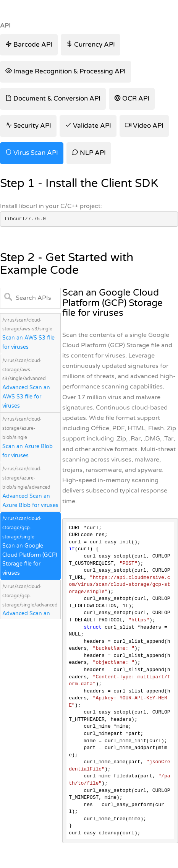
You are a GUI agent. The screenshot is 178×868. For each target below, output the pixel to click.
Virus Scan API (32, 153)
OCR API (132, 98)
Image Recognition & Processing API (66, 71)
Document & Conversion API (53, 98)
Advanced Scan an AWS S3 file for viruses (26, 397)
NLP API (89, 153)
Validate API (88, 126)
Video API (144, 126)
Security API (28, 126)
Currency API (91, 45)
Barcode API (29, 45)
